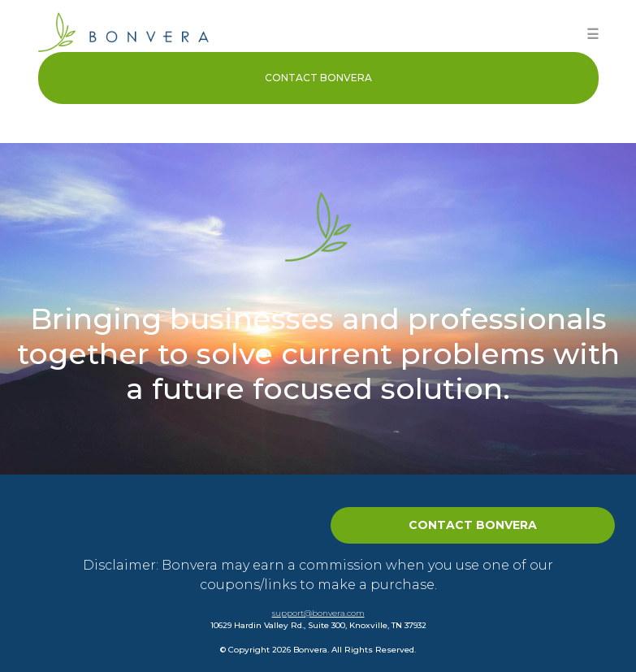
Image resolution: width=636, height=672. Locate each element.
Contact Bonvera (318, 78)
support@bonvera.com (318, 613)
